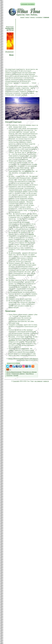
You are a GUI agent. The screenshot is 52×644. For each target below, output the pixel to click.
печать (33, 17)
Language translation (28, 4)
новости (46, 381)
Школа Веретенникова (14, 372)
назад (22, 17)
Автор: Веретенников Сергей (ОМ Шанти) (23, 359)
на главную (38, 381)
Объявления (9, 52)
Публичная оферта (18, 374)
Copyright (16, 381)
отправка (39, 17)
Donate (16, 375)
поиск (27, 17)
